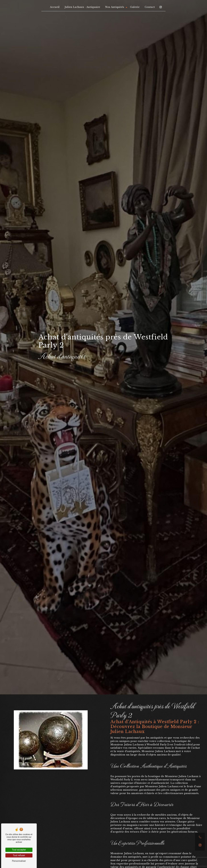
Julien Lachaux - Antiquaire (83, 7)
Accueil (55, 7)
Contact (150, 7)
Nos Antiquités (115, 7)
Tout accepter (19, 850)
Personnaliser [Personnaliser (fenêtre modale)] (19, 861)
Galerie (135, 7)
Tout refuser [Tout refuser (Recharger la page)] (19, 855)
